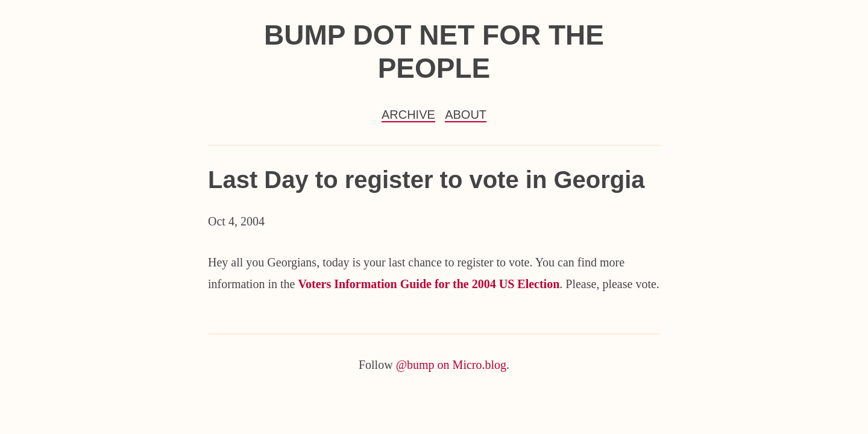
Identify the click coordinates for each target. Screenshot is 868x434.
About (466, 115)
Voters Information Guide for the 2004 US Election (429, 284)
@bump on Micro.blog (451, 365)
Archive (408, 115)
